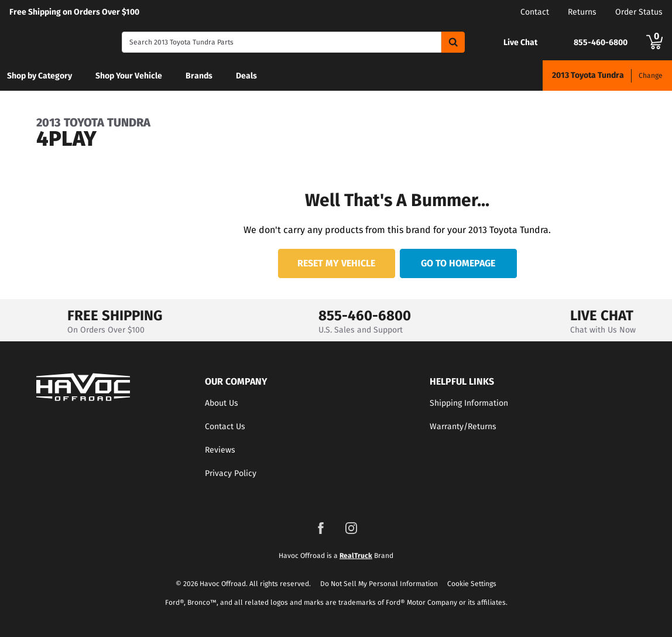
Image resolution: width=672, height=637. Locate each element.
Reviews (220, 450)
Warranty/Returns (463, 427)
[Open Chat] (491, 42)
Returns (582, 12)
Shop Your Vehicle (129, 76)
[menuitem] (40, 76)
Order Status (639, 12)
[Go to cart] (654, 42)
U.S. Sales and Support (361, 330)
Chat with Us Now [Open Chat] (603, 330)
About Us (222, 403)
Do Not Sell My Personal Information (379, 584)
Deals (246, 76)
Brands (199, 76)
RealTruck (356, 556)
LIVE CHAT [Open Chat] (602, 316)
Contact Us (225, 427)
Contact (535, 12)
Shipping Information (469, 403)
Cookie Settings (472, 584)
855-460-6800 (365, 316)
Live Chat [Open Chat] (520, 43)
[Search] (282, 42)
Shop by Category (40, 76)
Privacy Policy (231, 473)
